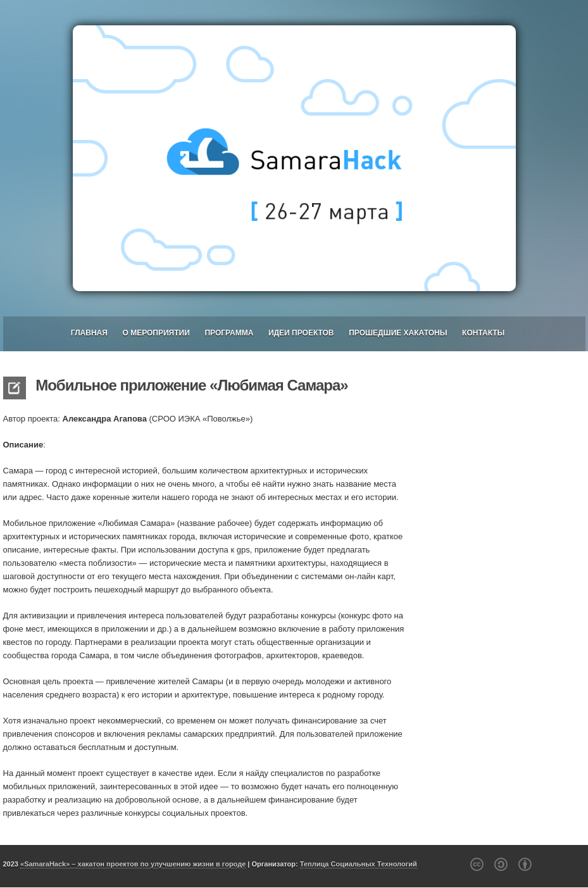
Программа (229, 333)
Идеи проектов (301, 333)
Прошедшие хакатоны (398, 333)
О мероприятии (156, 333)
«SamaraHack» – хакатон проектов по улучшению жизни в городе (133, 864)
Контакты (483, 333)
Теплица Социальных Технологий (359, 864)
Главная (89, 333)
